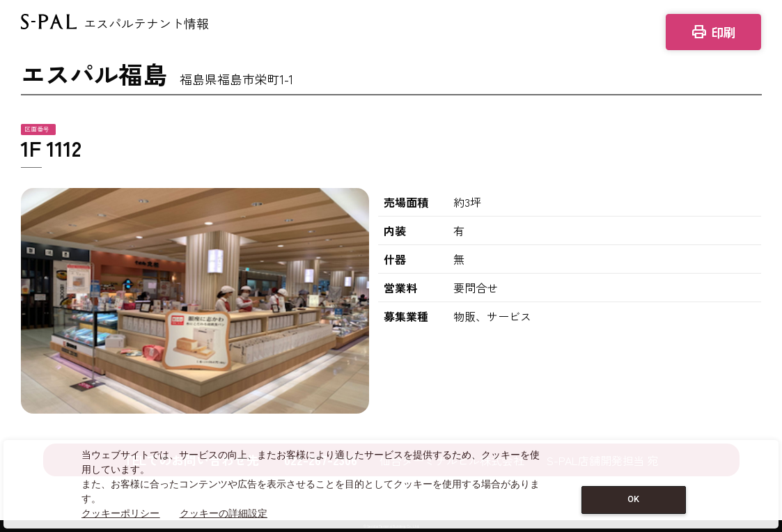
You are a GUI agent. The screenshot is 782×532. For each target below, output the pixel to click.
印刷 (713, 32)
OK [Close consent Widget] (633, 499)
